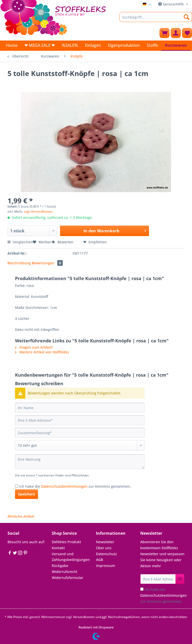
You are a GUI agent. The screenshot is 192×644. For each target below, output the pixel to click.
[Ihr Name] (80, 408)
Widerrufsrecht (64, 572)
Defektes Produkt (66, 542)
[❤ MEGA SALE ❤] (40, 45)
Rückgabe (60, 566)
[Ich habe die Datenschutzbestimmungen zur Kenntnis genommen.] (17, 486)
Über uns (104, 548)
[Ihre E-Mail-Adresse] (80, 420)
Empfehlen (95, 242)
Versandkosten (84, 617)
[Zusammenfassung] (80, 433)
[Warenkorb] (164, 33)
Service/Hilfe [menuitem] (171, 4)
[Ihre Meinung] (80, 462)
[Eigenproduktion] (124, 45)
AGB (99, 560)
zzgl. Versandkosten (38, 211)
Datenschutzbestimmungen (64, 486)
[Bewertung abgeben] (80, 445)
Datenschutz (106, 554)
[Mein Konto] (176, 33)
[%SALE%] (70, 45)
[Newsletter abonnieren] (180, 579)
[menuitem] (156, 19)
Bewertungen (47, 263)
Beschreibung (19, 263)
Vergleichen (20, 242)
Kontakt (58, 548)
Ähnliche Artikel (21, 516)
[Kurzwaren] (176, 46)
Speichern (26, 494)
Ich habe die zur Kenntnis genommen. (75, 486)
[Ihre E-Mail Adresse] (158, 579)
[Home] (12, 45)
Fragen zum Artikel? (34, 347)
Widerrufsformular (67, 578)
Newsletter (105, 542)
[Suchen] (187, 17)
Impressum (105, 566)
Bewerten (63, 242)
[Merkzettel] (187, 33)
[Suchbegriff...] (156, 17)
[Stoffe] (152, 45)
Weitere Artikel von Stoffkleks (42, 352)
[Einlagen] (93, 45)
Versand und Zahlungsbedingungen (71, 557)
